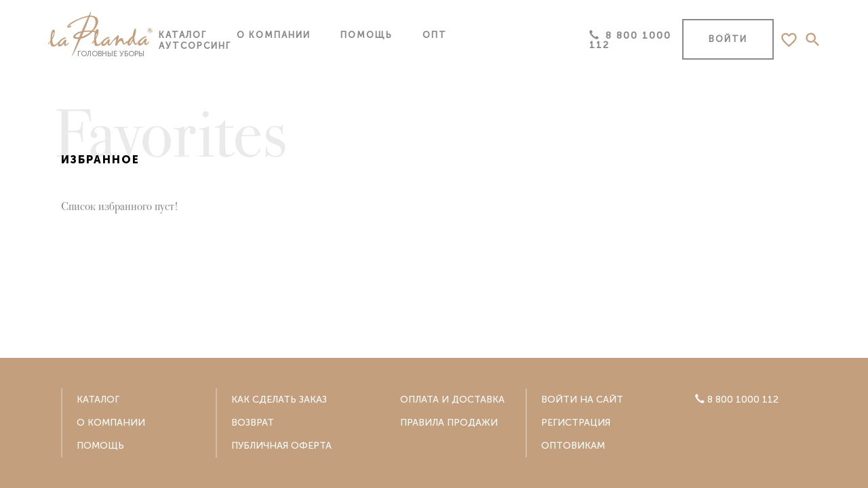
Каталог (183, 35)
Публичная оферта (281, 446)
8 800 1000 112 (630, 40)
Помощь (367, 35)
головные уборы (96, 35)
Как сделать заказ (279, 400)
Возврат (253, 423)
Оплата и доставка (452, 400)
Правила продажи (449, 423)
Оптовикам (573, 446)
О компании (274, 35)
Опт (435, 35)
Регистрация (576, 423)
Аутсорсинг (195, 46)
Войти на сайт (582, 400)
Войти (728, 39)
